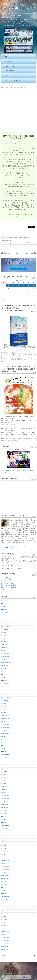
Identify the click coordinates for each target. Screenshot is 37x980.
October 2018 (5, 872)
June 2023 (4, 707)
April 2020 (4, 819)
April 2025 (4, 642)
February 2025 (5, 648)
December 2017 (5, 902)
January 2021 (5, 793)
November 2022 (5, 727)
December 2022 (5, 725)
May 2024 (4, 674)
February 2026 (5, 612)
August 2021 (4, 772)
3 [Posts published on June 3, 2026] (18, 286)
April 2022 (4, 748)
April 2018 (4, 890)
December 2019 (5, 831)
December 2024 (5, 654)
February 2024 (5, 683)
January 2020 (5, 828)
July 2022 (4, 739)
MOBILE (13, 977)
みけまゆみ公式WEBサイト (14, 80)
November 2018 (5, 870)
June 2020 (4, 813)
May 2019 (4, 852)
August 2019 (4, 843)
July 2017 (4, 917)
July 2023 (4, 704)
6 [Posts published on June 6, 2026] (33, 286)
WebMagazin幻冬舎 (6, 579)
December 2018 (5, 867)
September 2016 (5, 946)
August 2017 (4, 914)
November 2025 (5, 621)
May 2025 (4, 639)
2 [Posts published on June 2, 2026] (14, 286)
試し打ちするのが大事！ (11, 253)
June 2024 (4, 671)
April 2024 (4, 677)
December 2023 (5, 689)
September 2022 (5, 733)
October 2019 (5, 837)
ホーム (8, 61)
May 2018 (4, 887)
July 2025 (4, 633)
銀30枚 (3, 581)
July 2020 (4, 810)
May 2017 (4, 923)
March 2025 (4, 645)
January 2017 (5, 935)
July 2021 (4, 775)
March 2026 (4, 609)
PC (25, 977)
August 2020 (4, 807)
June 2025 (4, 636)
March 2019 (4, 858)
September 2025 (5, 627)
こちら (14, 568)
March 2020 (4, 822)
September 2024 (5, 662)
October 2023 (5, 695)
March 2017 (4, 929)
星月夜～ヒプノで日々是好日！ (9, 585)
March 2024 (4, 680)
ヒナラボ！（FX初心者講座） (9, 587)
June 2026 (4, 600)
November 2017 (5, 905)
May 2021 (4, 781)
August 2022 (4, 736)
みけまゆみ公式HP (6, 577)
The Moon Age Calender (7, 591)
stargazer (3, 589)
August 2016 (4, 949)
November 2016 (5, 941)
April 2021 (4, 784)
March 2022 (4, 751)
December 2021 (5, 760)
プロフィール (10, 66)
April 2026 (4, 606)
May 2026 (4, 603)
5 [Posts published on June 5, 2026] (28, 286)
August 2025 (4, 630)
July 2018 (4, 881)
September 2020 (5, 804)
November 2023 (5, 692)
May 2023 (4, 710)
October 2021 (5, 766)
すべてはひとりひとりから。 (9, 583)
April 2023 (4, 713)
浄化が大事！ (29, 253)
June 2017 (4, 920)
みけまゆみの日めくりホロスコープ (13, 547)
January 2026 (5, 615)
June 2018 (4, 884)
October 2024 (5, 659)
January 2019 (5, 864)
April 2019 (4, 855)
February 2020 (5, 825)
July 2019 (4, 846)
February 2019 (5, 861)
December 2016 (5, 938)
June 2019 (4, 849)
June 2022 (4, 742)
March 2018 (4, 893)
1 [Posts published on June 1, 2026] (9, 286)
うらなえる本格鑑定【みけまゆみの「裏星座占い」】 (15, 471)
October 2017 (5, 908)
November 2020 (5, 799)
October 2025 (5, 624)
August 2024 (4, 665)
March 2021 (4, 787)
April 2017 (4, 926)
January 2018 (5, 899)
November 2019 (5, 834)
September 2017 (5, 911)
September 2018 (5, 875)
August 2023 (4, 701)
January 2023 (5, 722)
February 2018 (5, 896)
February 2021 (5, 790)
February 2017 (5, 932)
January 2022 (5, 757)
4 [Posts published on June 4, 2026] (24, 286)
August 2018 (4, 878)
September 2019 (5, 840)
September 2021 (5, 769)
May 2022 (4, 745)
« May (3, 300)
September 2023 (5, 698)
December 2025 (5, 618)
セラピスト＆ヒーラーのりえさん (14, 148)
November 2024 (5, 656)
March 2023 (4, 716)
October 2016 (5, 944)
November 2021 (5, 763)
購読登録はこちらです (19, 268)
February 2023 (5, 719)
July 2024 (4, 668)
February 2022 (5, 754)
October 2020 (5, 801)
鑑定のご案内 (10, 76)
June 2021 (4, 778)
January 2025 (5, 651)
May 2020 (4, 816)
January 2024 (5, 686)
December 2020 (5, 796)
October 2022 (5, 730)
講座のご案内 (10, 71)
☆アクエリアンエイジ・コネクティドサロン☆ (19, 143)
